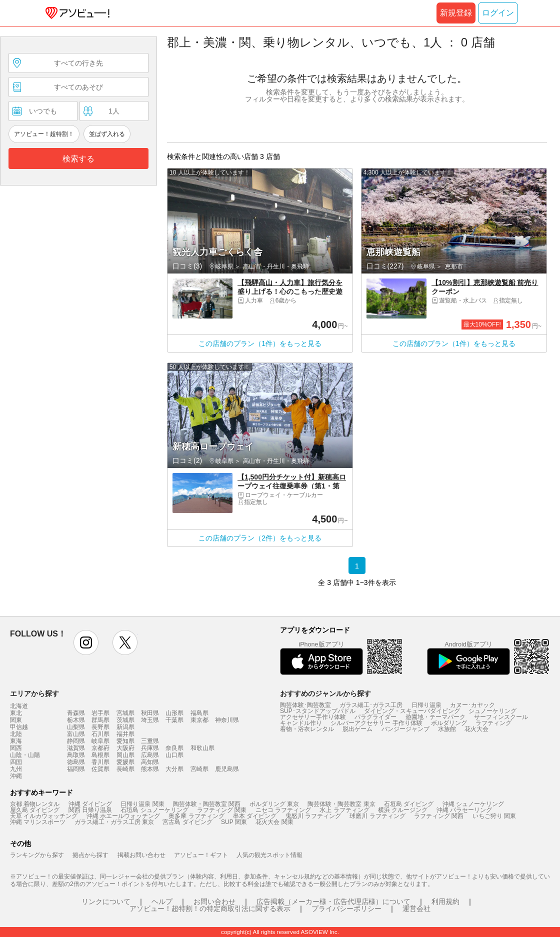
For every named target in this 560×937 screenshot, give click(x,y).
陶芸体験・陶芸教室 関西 (207, 804)
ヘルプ (162, 901)
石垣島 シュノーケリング (154, 810)
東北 (16, 713)
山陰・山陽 (25, 755)
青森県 (76, 713)
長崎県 (125, 769)
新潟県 (125, 727)
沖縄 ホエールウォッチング (123, 816)
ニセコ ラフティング (283, 810)
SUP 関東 (234, 822)
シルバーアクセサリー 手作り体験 (376, 723)
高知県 (150, 762)
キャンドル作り (301, 723)
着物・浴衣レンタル (307, 729)
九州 (16, 769)
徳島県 (76, 762)
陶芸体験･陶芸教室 (305, 705)
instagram (86, 642)
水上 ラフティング (344, 810)
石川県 (100, 734)
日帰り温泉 (426, 705)
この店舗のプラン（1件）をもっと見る (260, 343)
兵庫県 (150, 748)
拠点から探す (90, 855)
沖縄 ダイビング (90, 804)
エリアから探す (34, 693)
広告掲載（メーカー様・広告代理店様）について (333, 901)
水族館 (447, 729)
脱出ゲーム (357, 729)
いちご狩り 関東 (494, 816)
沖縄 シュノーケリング (473, 804)
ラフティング (493, 723)
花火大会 (476, 729)
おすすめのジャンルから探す (325, 693)
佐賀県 (100, 769)
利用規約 (445, 901)
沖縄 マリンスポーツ (38, 822)
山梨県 (76, 727)
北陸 (16, 734)
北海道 (19, 706)
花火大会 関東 (274, 822)
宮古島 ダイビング (187, 822)
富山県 (76, 734)
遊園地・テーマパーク (435, 717)
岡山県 (125, 755)
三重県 (150, 741)
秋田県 (150, 713)
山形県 (174, 713)
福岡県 (76, 769)
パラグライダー (375, 717)
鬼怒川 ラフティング (313, 816)
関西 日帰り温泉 (90, 810)
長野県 (100, 727)
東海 (16, 741)
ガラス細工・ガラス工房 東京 (114, 822)
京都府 (100, 748)
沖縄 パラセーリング (464, 810)
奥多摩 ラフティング (196, 816)
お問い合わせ (214, 901)
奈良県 (174, 748)
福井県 (125, 734)
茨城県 (125, 720)
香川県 (100, 762)
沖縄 (16, 776)
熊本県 (150, 769)
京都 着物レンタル (35, 804)
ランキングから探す (37, 855)
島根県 (100, 755)
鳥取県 (76, 755)
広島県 (150, 755)
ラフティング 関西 (439, 816)
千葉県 (174, 720)
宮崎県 (199, 769)
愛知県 (125, 741)
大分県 (174, 769)
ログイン (498, 13)
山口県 (174, 755)
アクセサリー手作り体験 (313, 717)
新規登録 (456, 13)
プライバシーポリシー (346, 908)
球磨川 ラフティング (377, 816)
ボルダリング (449, 723)
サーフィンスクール (501, 717)
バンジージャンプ (405, 729)
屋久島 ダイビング (35, 810)
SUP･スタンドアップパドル (318, 711)
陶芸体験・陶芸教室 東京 (341, 804)
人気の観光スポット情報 (269, 855)
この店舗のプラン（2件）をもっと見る (260, 538)
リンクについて (106, 901)
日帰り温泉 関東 (142, 804)
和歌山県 (202, 748)
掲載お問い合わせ (141, 855)
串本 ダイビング (255, 816)
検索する (78, 159)
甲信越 (19, 727)
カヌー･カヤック (472, 705)
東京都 (199, 720)
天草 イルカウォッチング (44, 816)
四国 (16, 762)
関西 (16, 748)
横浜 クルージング (403, 810)
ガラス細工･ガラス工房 (371, 705)
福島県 (199, 713)
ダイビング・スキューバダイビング (412, 711)
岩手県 (100, 713)
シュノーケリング (492, 711)
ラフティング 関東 (222, 810)
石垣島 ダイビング (409, 804)
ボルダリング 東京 (274, 804)
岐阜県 (100, 741)
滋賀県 (76, 748)
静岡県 (76, 741)
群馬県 (100, 720)
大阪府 (125, 748)
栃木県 (76, 720)
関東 (16, 720)
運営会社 (416, 908)
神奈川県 (227, 720)
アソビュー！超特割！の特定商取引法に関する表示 (210, 908)
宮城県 (125, 713)
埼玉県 (150, 720)
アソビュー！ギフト (201, 855)
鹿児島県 (227, 769)
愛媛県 (125, 762)
